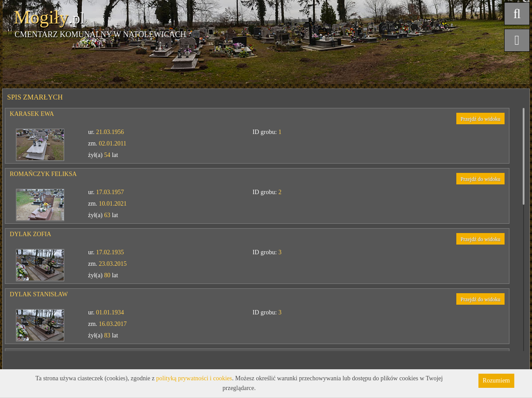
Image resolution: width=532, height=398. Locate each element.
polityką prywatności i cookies (194, 378)
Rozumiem (496, 381)
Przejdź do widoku (481, 119)
